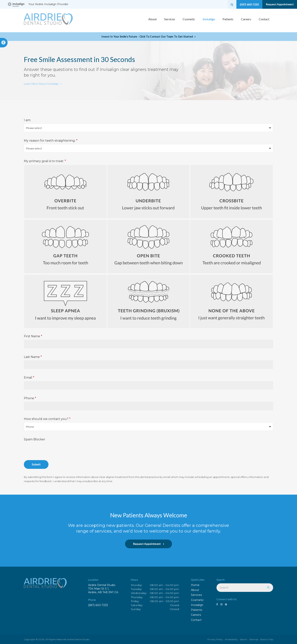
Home (195, 585)
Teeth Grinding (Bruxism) (149, 302)
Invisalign (197, 605)
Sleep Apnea (65, 302)
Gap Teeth (65, 247)
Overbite (65, 192)
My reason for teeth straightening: (51, 141)
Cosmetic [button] (189, 20)
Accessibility (231, 639)
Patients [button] (228, 20)
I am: (27, 120)
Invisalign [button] (209, 20)
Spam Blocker (35, 439)
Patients (197, 610)
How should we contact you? (47, 419)
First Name (33, 336)
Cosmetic (197, 600)
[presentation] (53, 450)
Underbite (149, 192)
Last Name (33, 357)
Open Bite (149, 247)
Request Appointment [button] (278, 4)
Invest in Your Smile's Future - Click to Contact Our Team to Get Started (147, 36)
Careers (246, 20)
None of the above (232, 302)
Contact (264, 20)
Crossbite (232, 192)
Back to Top (267, 639)
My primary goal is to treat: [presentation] (45, 161)
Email (29, 378)
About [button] (152, 20)
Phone (30, 398)
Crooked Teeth (232, 247)
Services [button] (170, 20)
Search (243, 639)
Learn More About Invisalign (41, 84)
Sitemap (254, 639)
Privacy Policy (215, 639)
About (195, 590)
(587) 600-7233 (98, 605)
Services (196, 595)
